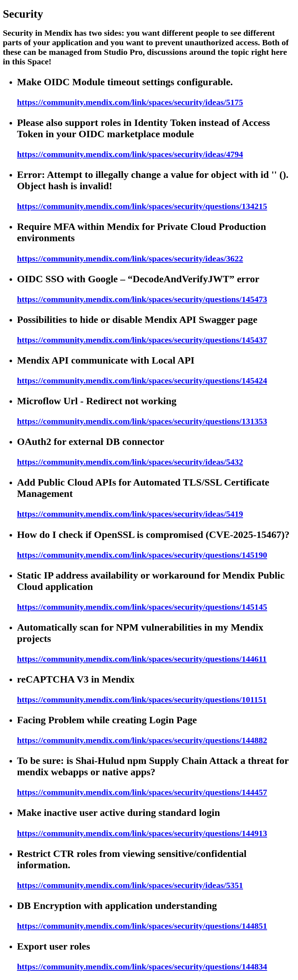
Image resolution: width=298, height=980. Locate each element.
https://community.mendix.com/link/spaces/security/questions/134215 (142, 206)
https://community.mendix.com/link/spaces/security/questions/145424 (142, 381)
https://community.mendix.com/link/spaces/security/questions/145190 (142, 555)
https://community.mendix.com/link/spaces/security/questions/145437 (142, 340)
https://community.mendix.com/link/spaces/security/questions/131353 (142, 421)
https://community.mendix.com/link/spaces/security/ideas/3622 (130, 259)
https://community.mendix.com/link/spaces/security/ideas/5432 (130, 462)
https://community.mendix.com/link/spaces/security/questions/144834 (142, 967)
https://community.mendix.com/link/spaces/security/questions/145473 (142, 299)
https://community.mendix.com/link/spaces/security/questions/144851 (142, 926)
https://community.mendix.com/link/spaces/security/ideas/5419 (130, 514)
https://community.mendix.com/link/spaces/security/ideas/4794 (130, 154)
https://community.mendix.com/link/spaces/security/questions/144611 (142, 659)
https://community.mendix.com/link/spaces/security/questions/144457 (142, 792)
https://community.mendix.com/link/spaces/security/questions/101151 (142, 700)
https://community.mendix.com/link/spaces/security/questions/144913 (142, 833)
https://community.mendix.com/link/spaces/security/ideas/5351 (130, 885)
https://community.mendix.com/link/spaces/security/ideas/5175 (130, 102)
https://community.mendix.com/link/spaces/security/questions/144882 (142, 740)
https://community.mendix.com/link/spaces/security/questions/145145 (142, 607)
